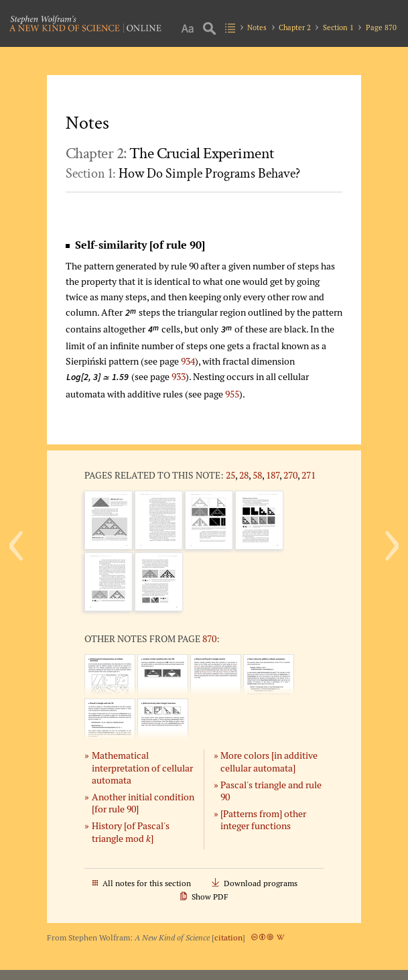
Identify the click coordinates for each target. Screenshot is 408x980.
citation (228, 937)
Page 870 (381, 27)
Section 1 (338, 27)
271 (309, 475)
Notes (257, 27)
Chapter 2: (170, 153)
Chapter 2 (295, 27)
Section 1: (183, 174)
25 (230, 475)
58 (257, 475)
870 (209, 638)
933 (179, 376)
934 (188, 361)
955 (232, 394)
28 (244, 475)
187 (273, 475)
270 (290, 475)
